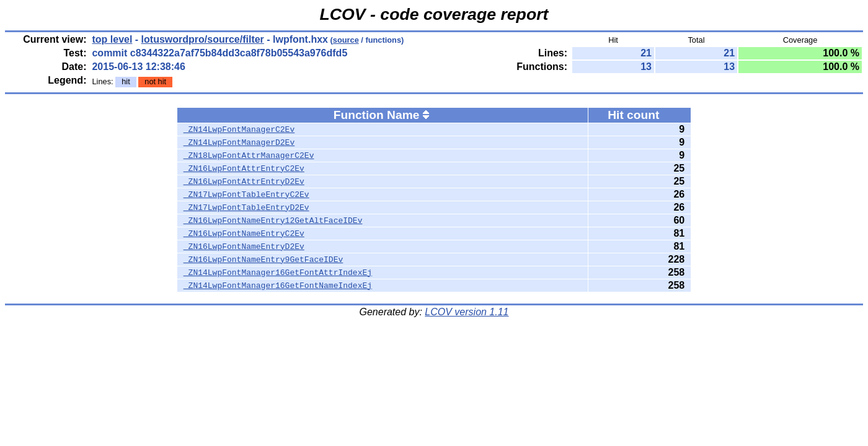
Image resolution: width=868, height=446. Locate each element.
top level (112, 39)
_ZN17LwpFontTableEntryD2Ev (246, 208)
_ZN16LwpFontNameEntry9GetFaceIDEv (263, 260)
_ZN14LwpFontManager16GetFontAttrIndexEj (278, 273)
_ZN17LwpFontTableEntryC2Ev (246, 195)
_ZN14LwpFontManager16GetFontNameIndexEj (278, 286)
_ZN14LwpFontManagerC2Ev (239, 129)
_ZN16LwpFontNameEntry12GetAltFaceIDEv (273, 221)
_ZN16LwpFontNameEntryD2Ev (244, 247)
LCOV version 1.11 (467, 312)
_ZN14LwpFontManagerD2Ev (239, 142)
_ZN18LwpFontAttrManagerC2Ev (249, 155)
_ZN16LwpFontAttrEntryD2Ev (244, 181)
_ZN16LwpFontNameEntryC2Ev (244, 234)
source (346, 40)
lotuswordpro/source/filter (203, 39)
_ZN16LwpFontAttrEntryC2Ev (244, 168)
